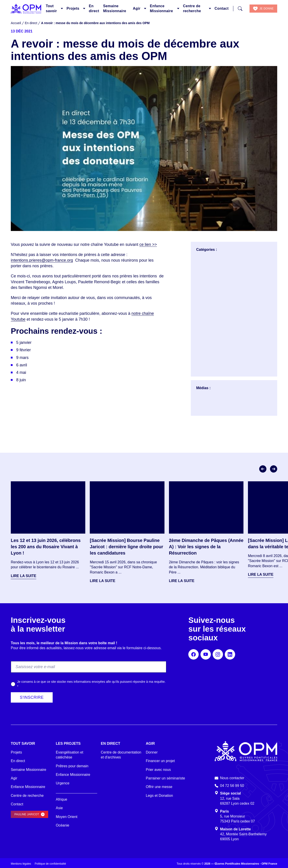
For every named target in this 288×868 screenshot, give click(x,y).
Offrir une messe (159, 787)
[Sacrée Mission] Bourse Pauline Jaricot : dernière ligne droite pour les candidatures (126, 547)
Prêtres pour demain (72, 766)
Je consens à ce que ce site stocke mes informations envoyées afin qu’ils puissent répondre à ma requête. (91, 684)
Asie (59, 808)
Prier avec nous (158, 770)
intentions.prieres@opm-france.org (42, 260)
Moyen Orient (67, 817)
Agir (137, 8)
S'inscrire (32, 697)
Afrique (62, 799)
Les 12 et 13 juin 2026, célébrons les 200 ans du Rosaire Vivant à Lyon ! (46, 547)
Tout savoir (51, 8)
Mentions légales (21, 864)
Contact (222, 8)
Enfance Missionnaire (161, 8)
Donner (152, 752)
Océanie (63, 825)
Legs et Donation (159, 796)
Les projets (68, 744)
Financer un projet (160, 761)
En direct (94, 8)
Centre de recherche (192, 8)
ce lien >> (148, 244)
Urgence (63, 783)
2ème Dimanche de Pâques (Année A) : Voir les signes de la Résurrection (206, 547)
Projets (73, 8)
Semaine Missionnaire (115, 8)
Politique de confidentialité (50, 864)
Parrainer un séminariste (165, 778)
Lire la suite (24, 576)
